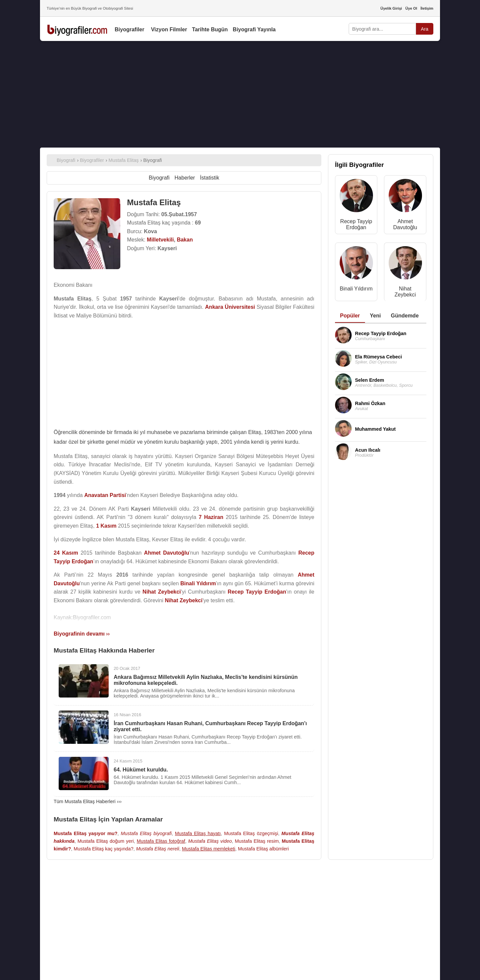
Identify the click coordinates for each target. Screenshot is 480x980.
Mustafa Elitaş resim (257, 841)
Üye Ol (411, 8)
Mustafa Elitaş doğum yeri (105, 841)
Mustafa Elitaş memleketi (209, 849)
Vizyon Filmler (169, 29)
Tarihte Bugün (210, 29)
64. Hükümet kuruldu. (141, 770)
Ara (425, 29)
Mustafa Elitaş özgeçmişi (251, 833)
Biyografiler (129, 29)
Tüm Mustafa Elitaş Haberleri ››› (88, 801)
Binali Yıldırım (356, 289)
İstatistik (210, 178)
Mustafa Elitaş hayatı (198, 833)
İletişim (427, 8)
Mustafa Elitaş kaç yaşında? (103, 849)
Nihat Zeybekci (405, 292)
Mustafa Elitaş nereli (158, 849)
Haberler (185, 178)
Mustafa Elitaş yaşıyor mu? (85, 833)
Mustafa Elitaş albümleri (263, 849)
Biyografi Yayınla (254, 29)
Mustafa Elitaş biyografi (146, 833)
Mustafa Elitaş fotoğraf (161, 841)
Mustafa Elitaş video (210, 841)
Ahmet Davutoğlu (405, 224)
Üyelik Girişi (391, 8)
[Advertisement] (240, 94)
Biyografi (159, 178)
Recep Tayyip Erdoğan (356, 224)
